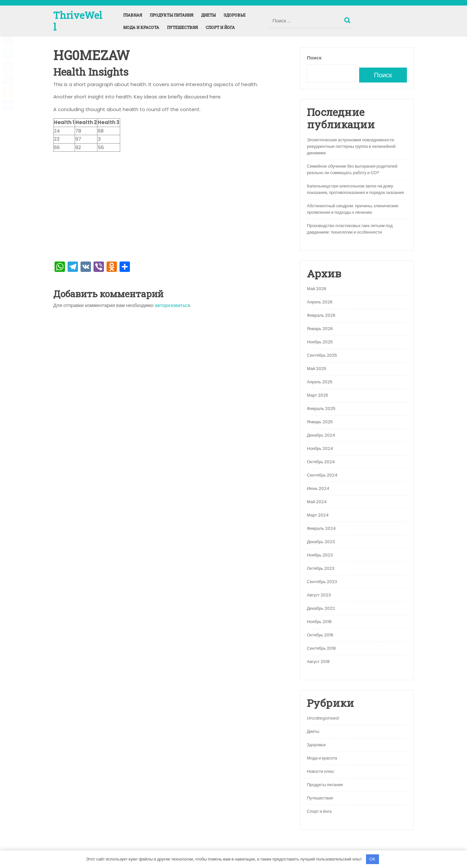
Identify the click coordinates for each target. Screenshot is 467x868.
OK (372, 859)
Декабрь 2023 (321, 542)
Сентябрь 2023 (322, 582)
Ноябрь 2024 (320, 448)
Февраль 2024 (321, 528)
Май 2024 (317, 502)
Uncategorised (323, 718)
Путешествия (182, 27)
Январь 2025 (320, 422)
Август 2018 (318, 662)
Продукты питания (171, 15)
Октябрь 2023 (321, 568)
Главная (133, 15)
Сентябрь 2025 (322, 355)
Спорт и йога (220, 27)
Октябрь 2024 (321, 462)
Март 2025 (318, 395)
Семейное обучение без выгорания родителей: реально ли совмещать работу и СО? (353, 169)
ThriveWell (78, 21)
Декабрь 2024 (321, 435)
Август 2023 (319, 595)
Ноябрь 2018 (319, 622)
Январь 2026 (320, 329)
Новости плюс (321, 771)
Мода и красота (141, 27)
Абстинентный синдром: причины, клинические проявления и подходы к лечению (353, 209)
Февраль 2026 (321, 315)
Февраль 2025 (321, 408)
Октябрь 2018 (320, 635)
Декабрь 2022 (321, 608)
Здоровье (234, 15)
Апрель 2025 (320, 382)
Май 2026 (317, 289)
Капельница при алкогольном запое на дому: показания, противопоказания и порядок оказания (355, 189)
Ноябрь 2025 (320, 342)
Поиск (348, 19)
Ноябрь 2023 (320, 555)
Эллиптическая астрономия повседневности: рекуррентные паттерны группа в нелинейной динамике (351, 146)
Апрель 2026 (320, 302)
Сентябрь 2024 (322, 475)
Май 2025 (317, 369)
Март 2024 (318, 515)
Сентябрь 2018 (321, 648)
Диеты (208, 15)
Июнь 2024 (318, 488)
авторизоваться (173, 305)
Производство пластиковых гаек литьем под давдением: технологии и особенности (350, 229)
